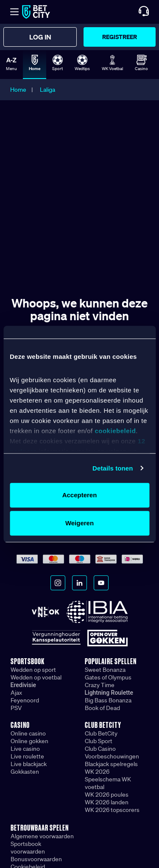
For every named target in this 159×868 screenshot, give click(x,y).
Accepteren (80, 495)
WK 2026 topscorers (112, 810)
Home (18, 90)
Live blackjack (29, 764)
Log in (40, 37)
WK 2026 (97, 772)
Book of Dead (102, 708)
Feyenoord (25, 700)
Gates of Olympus (108, 677)
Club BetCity (101, 733)
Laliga (47, 90)
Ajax (16, 693)
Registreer (120, 37)
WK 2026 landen (107, 802)
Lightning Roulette (109, 693)
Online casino (28, 733)
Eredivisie (23, 685)
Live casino (25, 749)
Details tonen (113, 468)
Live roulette (27, 756)
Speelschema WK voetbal (108, 783)
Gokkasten (25, 772)
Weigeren (79, 523)
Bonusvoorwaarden (36, 859)
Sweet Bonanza (105, 670)
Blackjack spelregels (111, 764)
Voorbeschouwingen (112, 756)
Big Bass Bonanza (108, 700)
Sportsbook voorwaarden (28, 848)
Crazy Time (100, 685)
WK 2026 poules (107, 795)
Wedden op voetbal (36, 677)
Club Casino (100, 749)
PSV (16, 708)
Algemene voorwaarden (42, 836)
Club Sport (99, 741)
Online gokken (29, 741)
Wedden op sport (33, 670)
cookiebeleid (115, 431)
